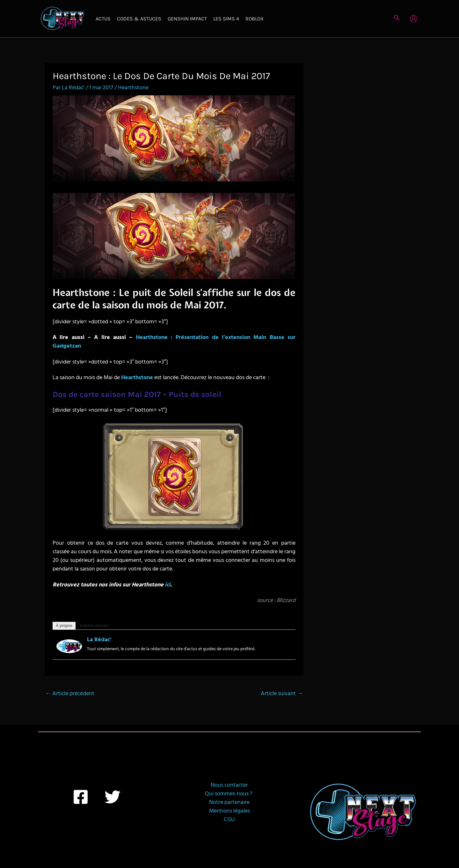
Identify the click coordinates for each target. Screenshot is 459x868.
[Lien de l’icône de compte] (414, 19)
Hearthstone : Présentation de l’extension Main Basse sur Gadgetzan (174, 342)
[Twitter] (113, 797)
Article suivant (282, 694)
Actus (103, 19)
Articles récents (94, 625)
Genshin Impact (187, 19)
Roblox (255, 19)
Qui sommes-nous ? (229, 794)
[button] (397, 19)
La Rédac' (99, 640)
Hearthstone (133, 88)
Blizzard (286, 601)
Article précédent (70, 694)
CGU (229, 820)
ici (168, 585)
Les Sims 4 (226, 19)
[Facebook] (81, 797)
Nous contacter (229, 785)
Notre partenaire (229, 802)
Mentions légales (229, 811)
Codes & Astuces (139, 19)
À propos (64, 625)
